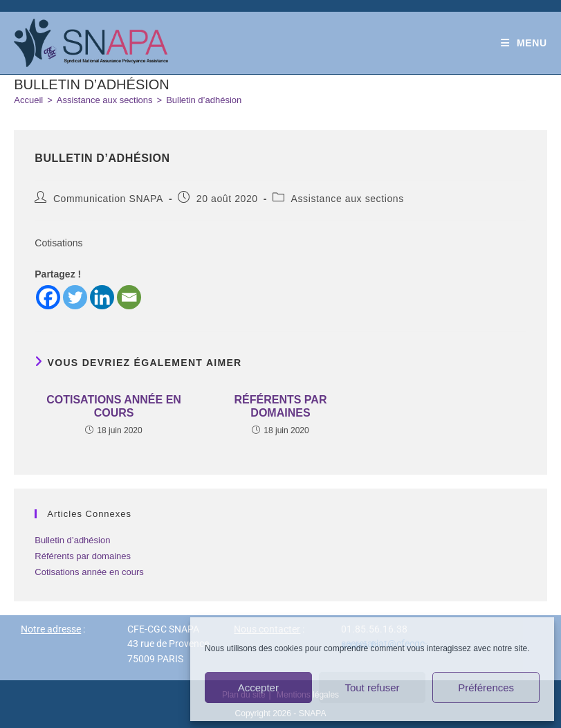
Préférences (486, 688)
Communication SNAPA (108, 199)
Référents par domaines (281, 406)
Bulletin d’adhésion (204, 100)
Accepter (258, 688)
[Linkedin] (102, 297)
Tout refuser (372, 688)
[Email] (129, 297)
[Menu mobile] (524, 43)
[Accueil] (28, 100)
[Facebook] (48, 297)
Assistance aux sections (348, 199)
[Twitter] (75, 297)
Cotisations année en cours (114, 406)
